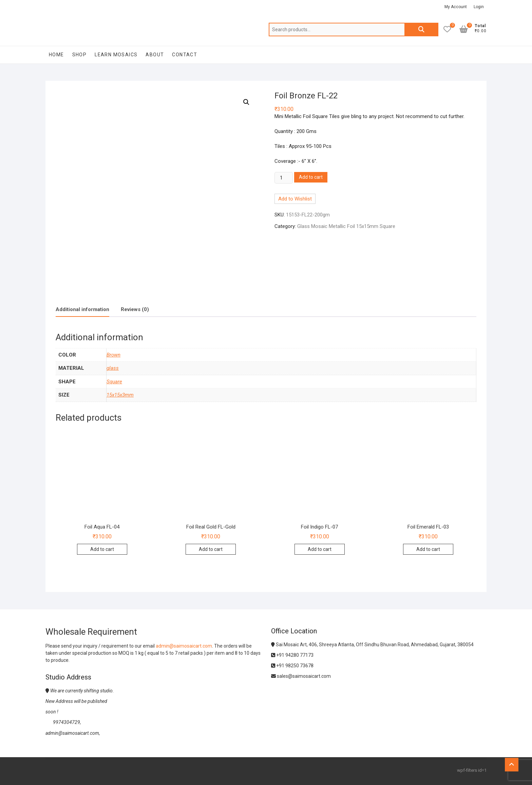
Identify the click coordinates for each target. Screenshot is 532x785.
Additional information (82, 309)
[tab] (82, 310)
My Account (456, 7)
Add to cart (311, 177)
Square (114, 382)
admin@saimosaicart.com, (73, 733)
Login (479, 7)
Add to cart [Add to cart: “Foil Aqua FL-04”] (102, 549)
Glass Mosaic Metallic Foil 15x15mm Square (346, 226)
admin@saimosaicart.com (184, 646)
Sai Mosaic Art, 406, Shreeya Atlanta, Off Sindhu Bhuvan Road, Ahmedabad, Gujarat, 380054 (372, 645)
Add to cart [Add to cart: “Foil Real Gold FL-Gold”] (211, 549)
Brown (113, 355)
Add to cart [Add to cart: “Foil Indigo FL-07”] (320, 549)
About (155, 55)
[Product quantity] (284, 178)
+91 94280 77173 (292, 655)
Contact (185, 55)
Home (56, 55)
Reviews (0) (135, 309)
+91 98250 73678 (292, 666)
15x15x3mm (120, 395)
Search (421, 30)
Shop (80, 55)
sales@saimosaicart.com (301, 676)
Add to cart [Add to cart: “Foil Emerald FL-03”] (428, 549)
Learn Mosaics (116, 55)
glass (113, 368)
